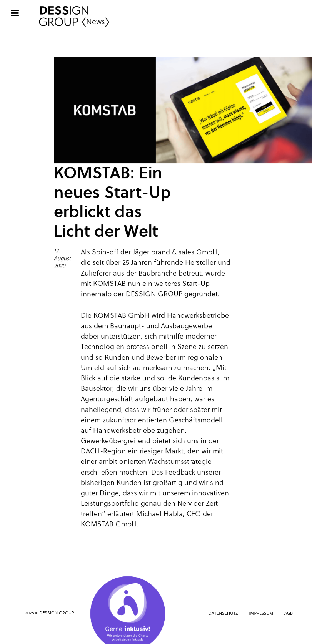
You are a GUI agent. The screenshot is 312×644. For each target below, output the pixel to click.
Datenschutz (223, 613)
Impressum (261, 613)
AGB (289, 613)
